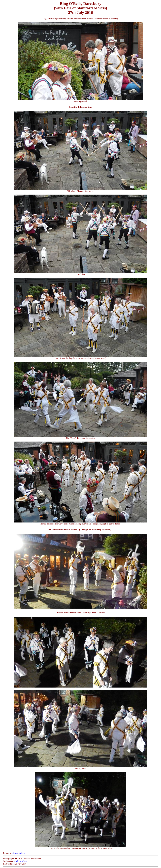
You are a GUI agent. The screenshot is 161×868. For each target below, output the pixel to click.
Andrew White (21, 861)
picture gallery (18, 853)
